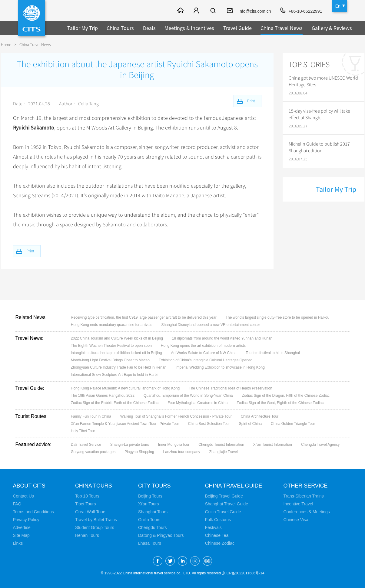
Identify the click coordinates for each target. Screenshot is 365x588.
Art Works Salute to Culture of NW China (204, 353)
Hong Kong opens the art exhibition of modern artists (203, 346)
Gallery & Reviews (332, 28)
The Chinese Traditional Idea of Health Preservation (231, 388)
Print (31, 251)
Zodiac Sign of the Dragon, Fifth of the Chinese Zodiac (286, 396)
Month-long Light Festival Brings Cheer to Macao (110, 360)
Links (18, 543)
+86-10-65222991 (305, 11)
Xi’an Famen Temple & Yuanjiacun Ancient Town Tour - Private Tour (125, 424)
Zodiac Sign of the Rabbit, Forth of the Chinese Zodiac (115, 403)
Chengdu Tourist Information (221, 445)
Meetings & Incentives (189, 28)
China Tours (120, 28)
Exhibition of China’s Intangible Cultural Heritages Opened (206, 360)
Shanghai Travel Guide (227, 504)
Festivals (213, 527)
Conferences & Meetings (307, 512)
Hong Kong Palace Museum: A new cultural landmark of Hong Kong (125, 388)
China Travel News (282, 28)
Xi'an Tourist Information (273, 445)
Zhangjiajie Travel (224, 452)
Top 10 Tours (87, 496)
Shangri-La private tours (130, 445)
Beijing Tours (150, 496)
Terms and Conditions (33, 512)
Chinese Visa (296, 520)
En (338, 6)
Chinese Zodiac (220, 543)
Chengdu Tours (153, 527)
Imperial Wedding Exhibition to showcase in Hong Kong (220, 367)
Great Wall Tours (91, 512)
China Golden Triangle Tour (293, 424)
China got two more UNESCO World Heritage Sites (323, 81)
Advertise (22, 527)
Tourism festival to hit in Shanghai (273, 353)
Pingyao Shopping (139, 452)
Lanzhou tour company (182, 452)
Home (6, 45)
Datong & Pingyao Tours (161, 535)
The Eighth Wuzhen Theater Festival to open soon (111, 346)
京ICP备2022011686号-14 (243, 573)
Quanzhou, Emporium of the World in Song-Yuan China (188, 396)
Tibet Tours (85, 504)
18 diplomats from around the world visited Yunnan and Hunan (222, 338)
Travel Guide (237, 28)
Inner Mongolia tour (174, 445)
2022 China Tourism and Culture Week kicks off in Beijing (117, 338)
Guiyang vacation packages (93, 452)
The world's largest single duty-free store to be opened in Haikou (277, 317)
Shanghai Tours (153, 512)
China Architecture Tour (260, 416)
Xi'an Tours (149, 504)
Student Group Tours (95, 527)
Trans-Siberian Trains (304, 496)
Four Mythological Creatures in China (197, 403)
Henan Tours (87, 535)
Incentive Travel (298, 504)
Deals (149, 28)
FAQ (17, 504)
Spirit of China (250, 424)
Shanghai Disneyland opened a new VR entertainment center (211, 325)
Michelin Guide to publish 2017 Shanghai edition (319, 147)
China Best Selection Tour (209, 424)
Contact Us (23, 496)
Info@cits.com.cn (255, 11)
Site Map (21, 535)
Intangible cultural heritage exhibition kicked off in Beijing (116, 353)
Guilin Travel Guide (223, 512)
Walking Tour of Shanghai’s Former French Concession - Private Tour (176, 416)
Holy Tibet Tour (83, 431)
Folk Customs (218, 520)
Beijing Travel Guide (224, 496)
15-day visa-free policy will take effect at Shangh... (319, 114)
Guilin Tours (149, 520)
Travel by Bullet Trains (96, 520)
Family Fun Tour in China (91, 416)
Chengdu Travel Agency (320, 445)
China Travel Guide (234, 486)
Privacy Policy (26, 520)
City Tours (154, 486)
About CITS (29, 486)
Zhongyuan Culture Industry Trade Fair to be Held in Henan (119, 367)
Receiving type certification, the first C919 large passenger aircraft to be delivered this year (144, 317)
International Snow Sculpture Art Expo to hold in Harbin (115, 375)
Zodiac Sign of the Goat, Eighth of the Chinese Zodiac (280, 403)
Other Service (306, 486)
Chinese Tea (217, 535)
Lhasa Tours (150, 543)
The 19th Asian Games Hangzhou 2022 (103, 396)
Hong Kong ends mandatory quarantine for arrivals (112, 325)
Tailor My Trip (83, 28)
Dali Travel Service (86, 445)
